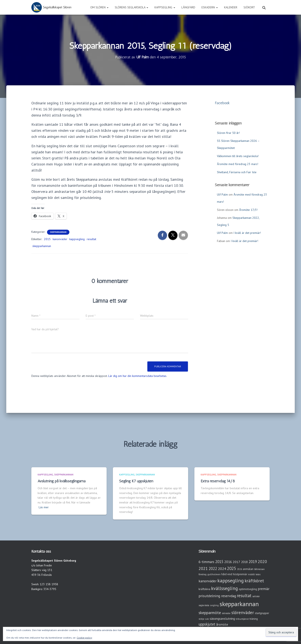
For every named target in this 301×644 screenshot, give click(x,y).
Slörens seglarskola (131, 7)
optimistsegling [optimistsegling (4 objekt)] (248, 589)
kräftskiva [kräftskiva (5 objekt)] (204, 589)
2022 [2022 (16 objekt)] (213, 568)
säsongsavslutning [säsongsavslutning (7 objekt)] (222, 619)
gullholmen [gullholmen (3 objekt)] (214, 574)
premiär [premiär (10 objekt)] (264, 589)
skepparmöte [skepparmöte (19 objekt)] (210, 613)
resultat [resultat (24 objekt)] (244, 596)
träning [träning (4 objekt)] (254, 619)
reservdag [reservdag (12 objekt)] (229, 596)
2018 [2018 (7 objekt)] (244, 562)
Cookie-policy (84, 638)
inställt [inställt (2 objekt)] (251, 574)
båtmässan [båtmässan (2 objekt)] (259, 569)
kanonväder (60, 239)
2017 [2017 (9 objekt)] (236, 562)
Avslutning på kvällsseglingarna (62, 481)
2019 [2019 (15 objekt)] (253, 562)
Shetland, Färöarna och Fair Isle (237, 172)
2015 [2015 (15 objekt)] (219, 562)
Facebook (222, 103)
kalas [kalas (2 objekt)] (258, 574)
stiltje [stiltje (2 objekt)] (201, 619)
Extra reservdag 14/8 (218, 481)
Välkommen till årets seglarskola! (238, 156)
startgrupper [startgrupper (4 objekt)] (262, 613)
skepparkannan (42, 246)
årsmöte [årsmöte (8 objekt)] (222, 624)
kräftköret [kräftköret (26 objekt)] (254, 581)
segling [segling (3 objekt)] (214, 605)
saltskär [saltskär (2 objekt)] (256, 596)
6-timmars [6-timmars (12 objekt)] (206, 562)
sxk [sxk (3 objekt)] (207, 619)
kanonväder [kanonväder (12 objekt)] (208, 581)
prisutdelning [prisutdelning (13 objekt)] (209, 596)
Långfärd (188, 7)
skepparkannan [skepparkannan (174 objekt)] (239, 604)
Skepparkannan (58, 232)
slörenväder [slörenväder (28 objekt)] (243, 613)
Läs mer (44, 507)
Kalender (231, 7)
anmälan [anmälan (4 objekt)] (248, 569)
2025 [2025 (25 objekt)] (232, 568)
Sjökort (249, 7)
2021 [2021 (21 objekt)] (203, 568)
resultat (91, 239)
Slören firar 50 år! (228, 133)
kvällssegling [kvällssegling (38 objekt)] (224, 588)
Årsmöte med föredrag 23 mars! (238, 164)
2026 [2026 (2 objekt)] (240, 569)
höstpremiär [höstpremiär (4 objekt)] (240, 574)
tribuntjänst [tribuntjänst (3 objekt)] (242, 619)
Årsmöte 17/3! (248, 210)
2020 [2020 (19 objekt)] (262, 561)
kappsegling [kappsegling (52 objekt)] (231, 581)
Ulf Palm (222, 195)
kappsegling (77, 239)
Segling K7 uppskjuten (136, 481)
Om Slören (99, 7)
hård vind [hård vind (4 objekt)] (227, 574)
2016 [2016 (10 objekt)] (228, 562)
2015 (47, 239)
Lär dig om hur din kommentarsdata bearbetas (137, 376)
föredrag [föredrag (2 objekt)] (203, 574)
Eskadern (210, 7)
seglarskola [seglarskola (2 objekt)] (204, 605)
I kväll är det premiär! (247, 233)
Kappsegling (165, 7)
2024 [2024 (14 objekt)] (222, 569)
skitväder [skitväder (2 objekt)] (226, 613)
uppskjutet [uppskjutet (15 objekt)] (207, 624)
